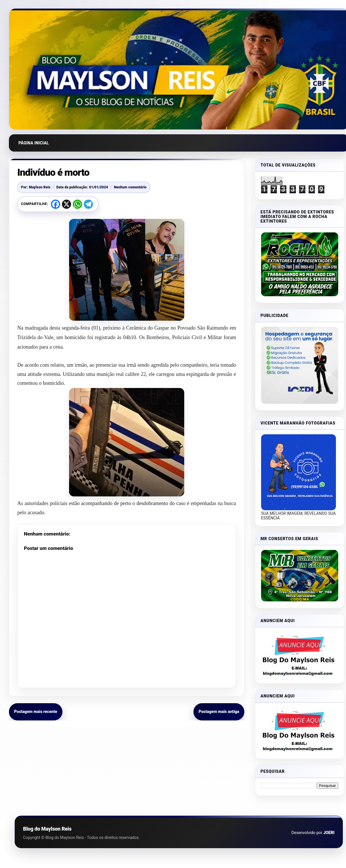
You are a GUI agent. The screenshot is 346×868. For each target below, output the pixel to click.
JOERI (329, 833)
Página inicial (34, 143)
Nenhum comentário (130, 187)
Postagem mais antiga (219, 712)
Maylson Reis (40, 187)
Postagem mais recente (36, 712)
